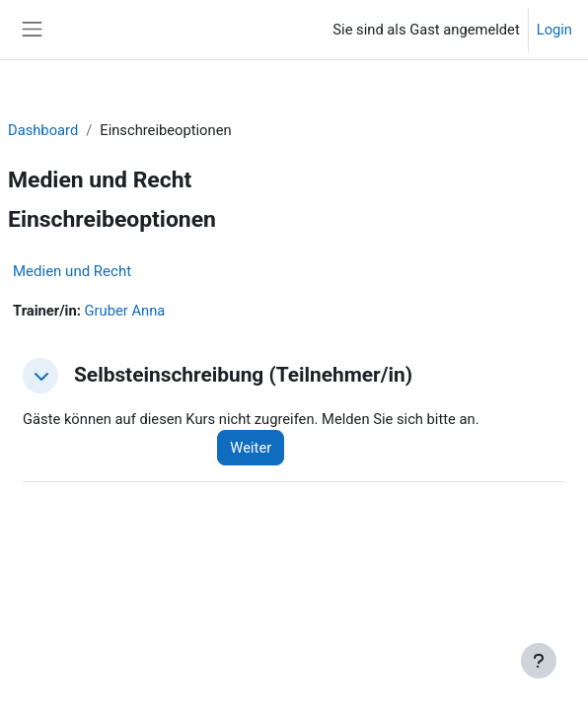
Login (554, 30)
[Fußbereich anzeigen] (539, 661)
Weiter (251, 448)
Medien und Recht (72, 271)
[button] (40, 376)
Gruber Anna (125, 311)
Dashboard (43, 130)
